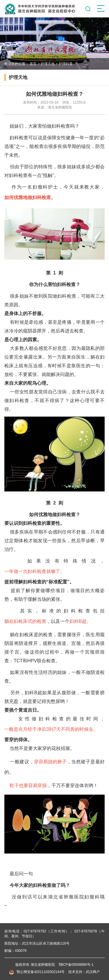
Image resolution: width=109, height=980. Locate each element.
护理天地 (48, 64)
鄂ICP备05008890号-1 (76, 965)
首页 (33, 64)
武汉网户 (93, 972)
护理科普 (66, 64)
